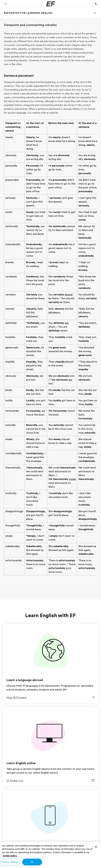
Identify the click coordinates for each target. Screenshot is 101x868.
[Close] (96, 847)
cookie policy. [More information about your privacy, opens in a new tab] (10, 856)
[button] (5, 4)
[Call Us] (96, 4)
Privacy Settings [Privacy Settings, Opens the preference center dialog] (10, 862)
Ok (32, 862)
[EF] (51, 4)
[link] (28, 13)
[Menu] (95, 13)
